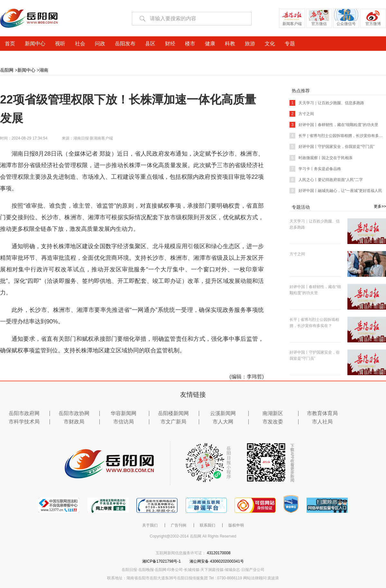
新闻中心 (26, 70)
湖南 (44, 70)
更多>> (380, 206)
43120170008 (219, 553)
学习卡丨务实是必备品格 (315, 169)
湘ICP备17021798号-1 (162, 561)
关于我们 (150, 525)
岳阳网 (7, 70)
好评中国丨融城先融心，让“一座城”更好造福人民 (336, 191)
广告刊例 (179, 525)
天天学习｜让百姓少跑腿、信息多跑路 (327, 103)
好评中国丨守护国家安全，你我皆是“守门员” (332, 147)
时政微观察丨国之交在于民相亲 (321, 158)
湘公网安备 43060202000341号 (217, 561)
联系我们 (207, 525)
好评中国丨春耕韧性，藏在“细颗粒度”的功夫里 (334, 125)
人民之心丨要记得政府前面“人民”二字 (326, 180)
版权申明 (236, 525)
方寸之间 (302, 114)
